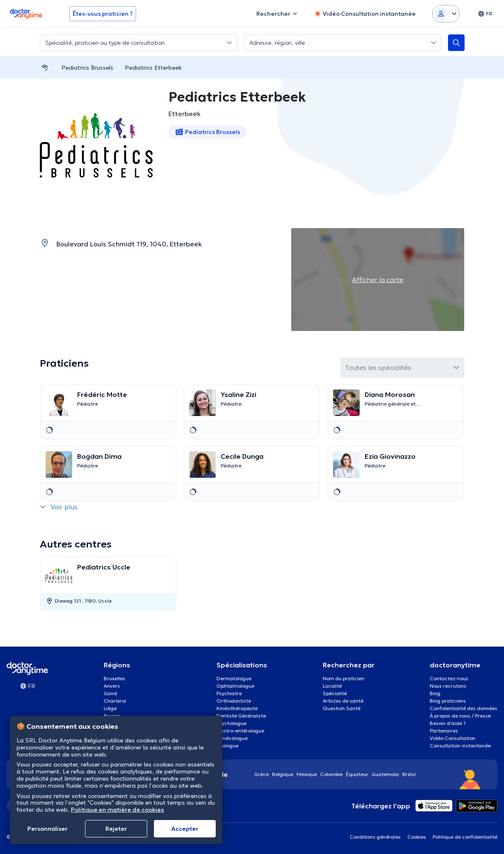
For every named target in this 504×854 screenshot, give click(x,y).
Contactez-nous (449, 678)
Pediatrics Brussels (87, 68)
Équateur (357, 774)
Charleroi (115, 701)
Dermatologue (234, 678)
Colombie (331, 774)
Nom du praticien (343, 678)
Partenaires (444, 731)
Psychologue (231, 723)
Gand (110, 693)
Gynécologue (232, 738)
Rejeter (116, 829)
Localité (332, 686)
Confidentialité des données (464, 708)
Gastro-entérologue (240, 731)
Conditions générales (375, 837)
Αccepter (185, 829)
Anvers (112, 686)
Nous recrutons (448, 686)
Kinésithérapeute (237, 708)
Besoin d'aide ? (448, 723)
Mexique (307, 774)
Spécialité (335, 693)
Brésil (409, 774)
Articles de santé (343, 701)
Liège (110, 708)
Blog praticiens (448, 701)
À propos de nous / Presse (460, 716)
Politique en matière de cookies (117, 810)
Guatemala (385, 774)
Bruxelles (114, 678)
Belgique (283, 774)
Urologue (228, 746)
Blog (435, 693)
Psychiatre (229, 693)
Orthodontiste (234, 701)
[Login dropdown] (446, 14)
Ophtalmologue (235, 686)
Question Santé (342, 708)
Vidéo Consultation (453, 738)
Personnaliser (47, 829)
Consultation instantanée (460, 746)
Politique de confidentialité (465, 837)
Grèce (262, 774)
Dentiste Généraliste (241, 716)
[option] (108, 583)
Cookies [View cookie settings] (417, 837)
